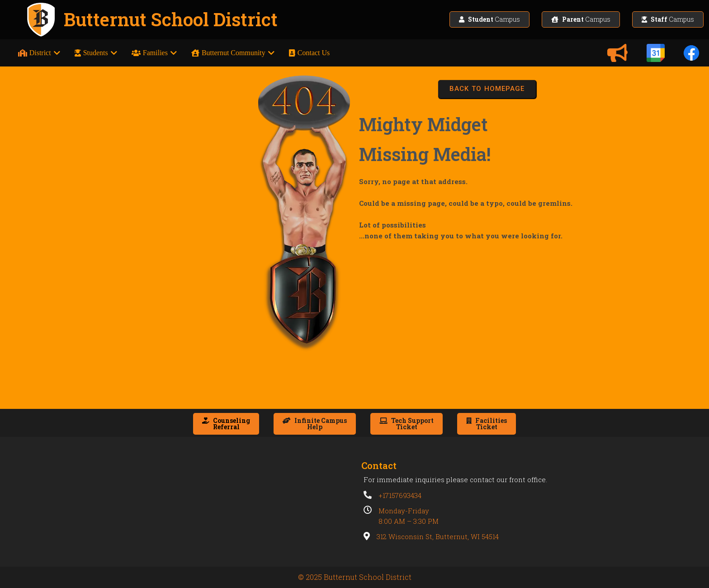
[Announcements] (617, 53)
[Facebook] (691, 53)
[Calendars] (656, 53)
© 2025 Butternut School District (355, 577)
